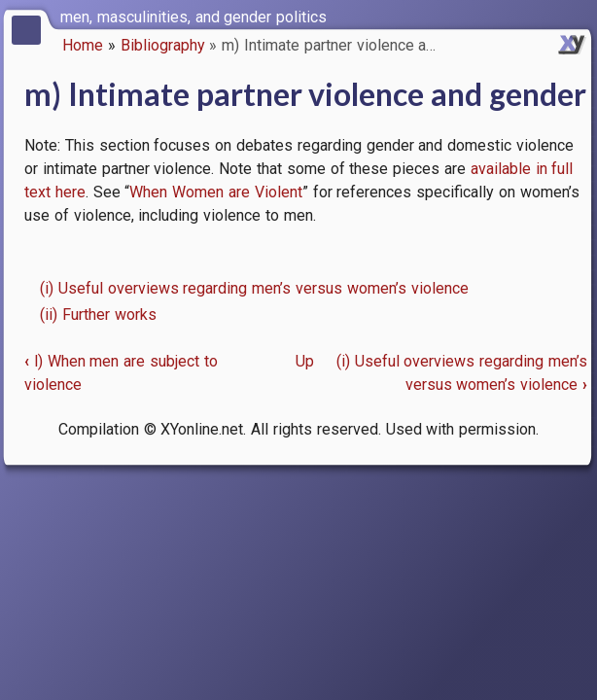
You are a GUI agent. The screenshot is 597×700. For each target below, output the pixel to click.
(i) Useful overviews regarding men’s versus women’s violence (254, 288)
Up (305, 361)
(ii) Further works (98, 315)
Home (83, 45)
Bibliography (163, 45)
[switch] (578, 16)
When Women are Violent (215, 192)
